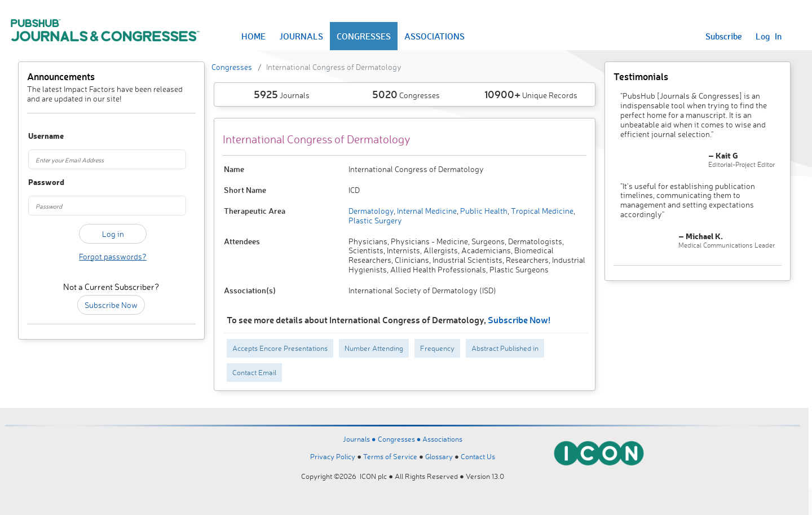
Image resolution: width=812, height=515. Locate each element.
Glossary (439, 456)
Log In (769, 36)
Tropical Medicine (541, 211)
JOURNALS (301, 36)
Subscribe (724, 36)
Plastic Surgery (375, 220)
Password (41, 182)
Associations (442, 439)
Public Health (483, 211)
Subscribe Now (111, 305)
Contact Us (478, 456)
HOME (253, 36)
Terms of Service (390, 456)
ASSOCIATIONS (434, 36)
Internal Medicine (426, 211)
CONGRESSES (364, 36)
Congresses (232, 67)
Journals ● (360, 439)
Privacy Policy (333, 456)
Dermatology (371, 211)
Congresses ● (400, 439)
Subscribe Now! (519, 320)
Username (41, 136)
